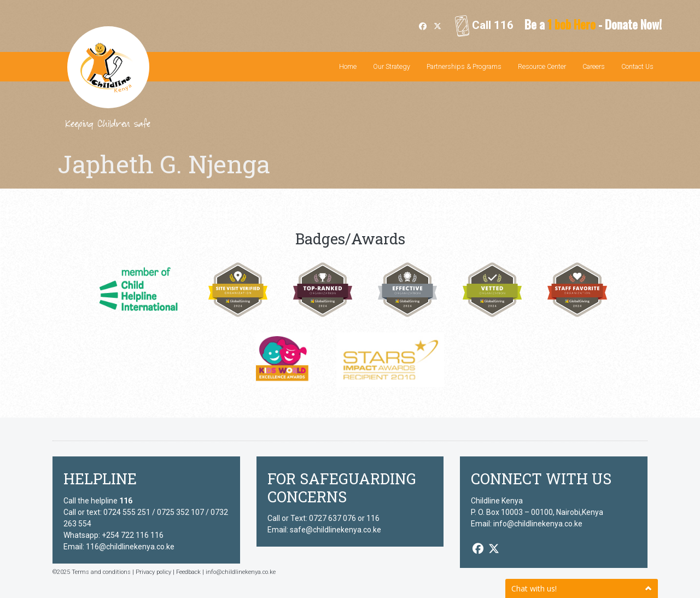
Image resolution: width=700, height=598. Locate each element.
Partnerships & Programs (464, 66)
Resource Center (542, 66)
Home (348, 66)
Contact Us (637, 66)
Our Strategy (392, 66)
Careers (594, 66)
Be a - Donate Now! (593, 24)
